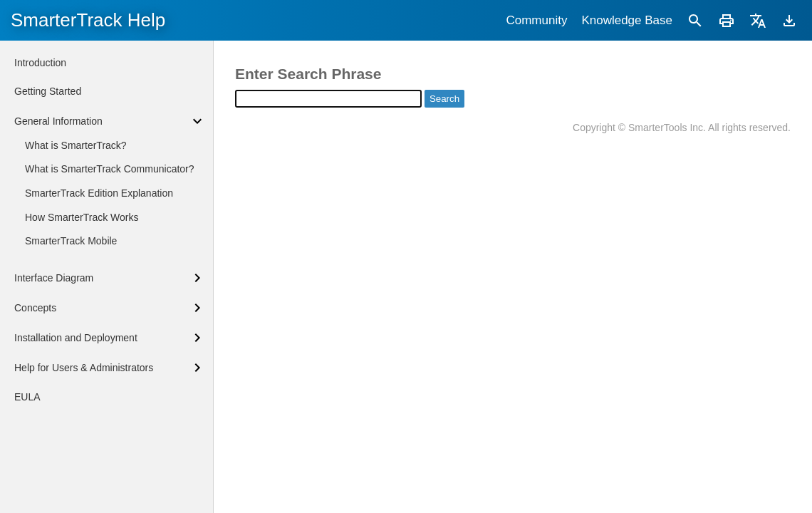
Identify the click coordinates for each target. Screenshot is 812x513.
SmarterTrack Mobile (71, 241)
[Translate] (758, 20)
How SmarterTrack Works (82, 217)
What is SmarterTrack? (76, 145)
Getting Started (48, 91)
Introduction (40, 63)
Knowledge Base (627, 20)
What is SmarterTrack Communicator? (110, 169)
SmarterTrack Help (88, 20)
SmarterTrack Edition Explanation (99, 193)
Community (536, 20)
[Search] (695, 20)
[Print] (727, 20)
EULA (27, 397)
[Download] (789, 20)
